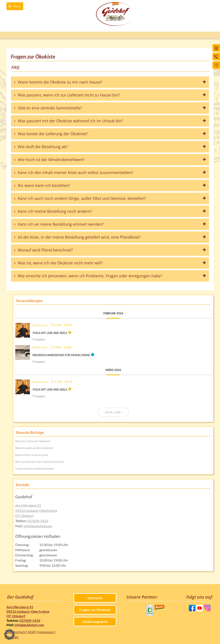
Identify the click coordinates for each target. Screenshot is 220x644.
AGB (31, 632)
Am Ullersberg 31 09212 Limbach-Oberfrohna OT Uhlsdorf (36, 510)
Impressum (45, 632)
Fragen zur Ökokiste (95, 610)
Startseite (95, 598)
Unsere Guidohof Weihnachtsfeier (35, 469)
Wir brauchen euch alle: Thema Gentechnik (39, 462)
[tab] (110, 82)
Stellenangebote (95, 621)
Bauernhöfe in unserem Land (31, 455)
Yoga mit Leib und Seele (50, 333)
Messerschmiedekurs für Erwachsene (61, 355)
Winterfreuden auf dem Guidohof (34, 448)
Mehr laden (113, 412)
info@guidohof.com (38, 526)
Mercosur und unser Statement (33, 441)
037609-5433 (38, 521)
